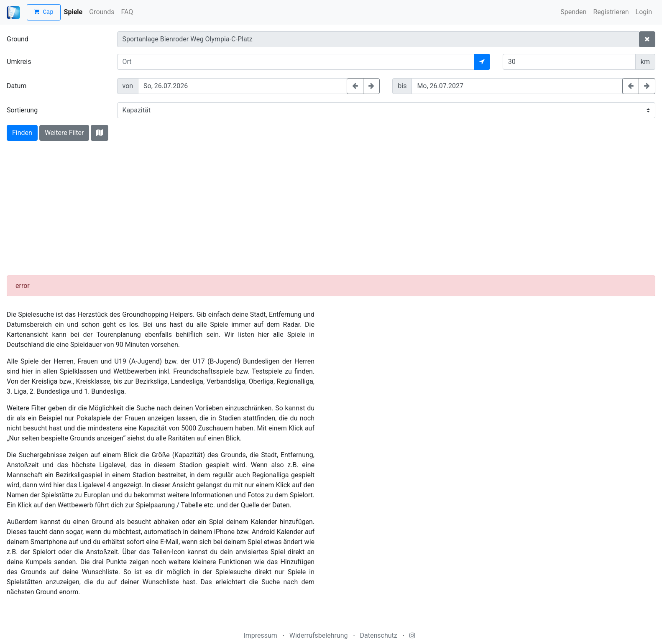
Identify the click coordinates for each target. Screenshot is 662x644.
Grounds (102, 12)
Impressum (260, 635)
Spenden (573, 12)
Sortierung (22, 110)
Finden (22, 133)
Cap (44, 12)
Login (644, 12)
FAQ (127, 12)
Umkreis (19, 62)
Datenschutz (379, 635)
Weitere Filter (64, 133)
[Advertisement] (331, 210)
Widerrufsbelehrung (319, 635)
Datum (17, 86)
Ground (18, 39)
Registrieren (611, 12)
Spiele (73, 12)
